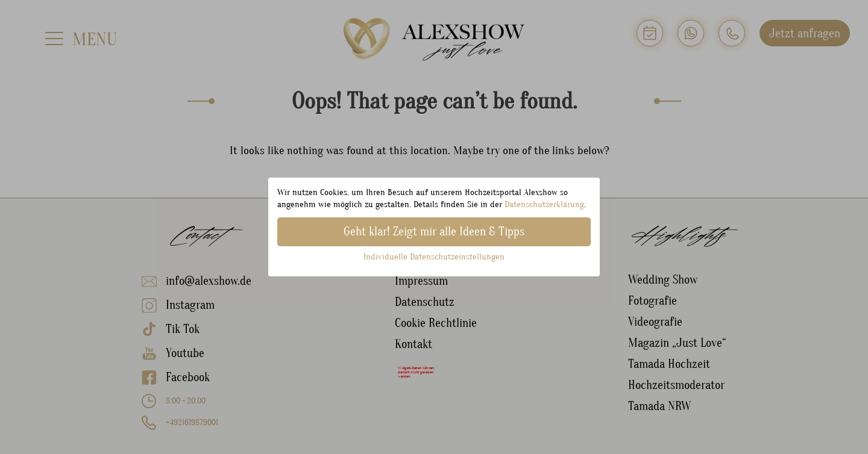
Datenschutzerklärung (544, 204)
